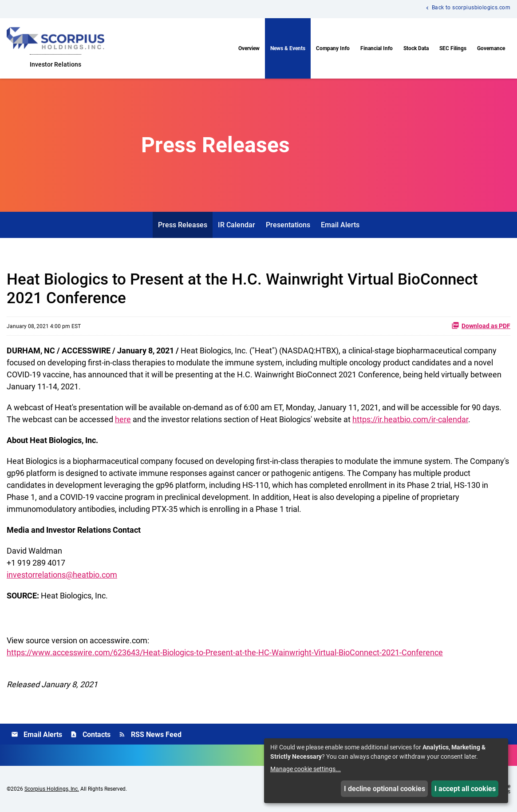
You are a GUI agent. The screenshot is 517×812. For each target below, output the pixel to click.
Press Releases (183, 225)
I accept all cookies (465, 789)
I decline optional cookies (385, 789)
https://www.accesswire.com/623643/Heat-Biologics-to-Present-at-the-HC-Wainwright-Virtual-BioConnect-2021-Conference (225, 652)
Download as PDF (481, 325)
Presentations (288, 225)
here (123, 419)
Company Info (333, 48)
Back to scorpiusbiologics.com (471, 8)
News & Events (288, 48)
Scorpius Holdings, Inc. (52, 789)
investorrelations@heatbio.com (62, 575)
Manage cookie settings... (306, 769)
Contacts (90, 735)
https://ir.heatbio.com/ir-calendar (410, 419)
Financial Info (377, 48)
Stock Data (416, 48)
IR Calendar (237, 225)
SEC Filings (453, 48)
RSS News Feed (150, 735)
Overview (249, 48)
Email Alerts (340, 225)
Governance (491, 48)
